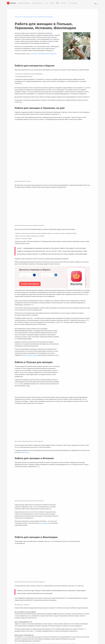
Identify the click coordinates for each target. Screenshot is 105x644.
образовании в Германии (31, 355)
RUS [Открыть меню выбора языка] (96, 4)
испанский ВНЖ (45, 523)
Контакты (64, 3)
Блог (58, 3)
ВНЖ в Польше (25, 452)
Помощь (52, 3)
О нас (46, 3)
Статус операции (73, 3)
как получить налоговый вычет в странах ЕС (43, 54)
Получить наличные (37, 3)
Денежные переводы (24, 3)
